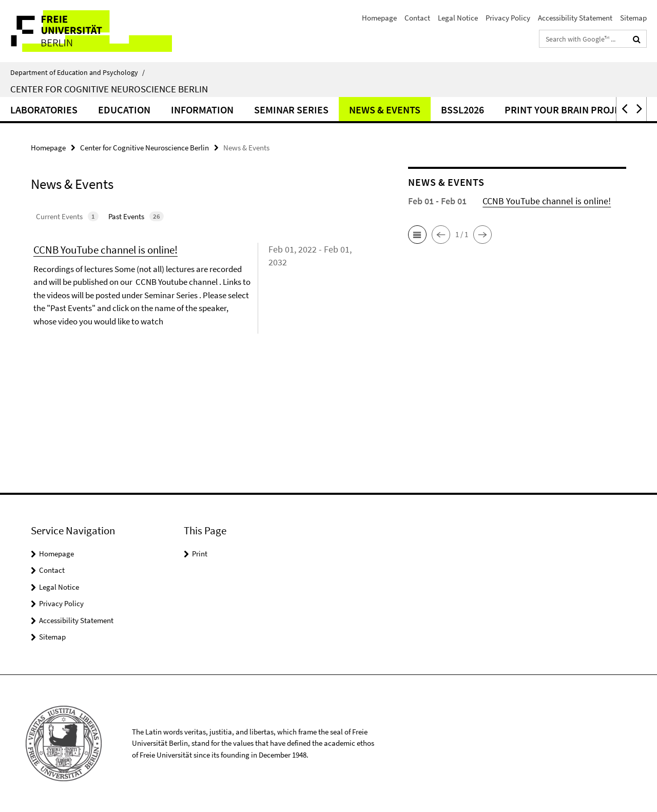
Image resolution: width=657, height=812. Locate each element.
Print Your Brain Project (568, 110)
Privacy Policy (508, 18)
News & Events (385, 110)
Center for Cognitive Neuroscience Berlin (109, 89)
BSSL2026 (462, 110)
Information (202, 110)
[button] (624, 109)
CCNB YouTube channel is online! (105, 250)
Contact (417, 18)
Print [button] (200, 554)
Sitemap (633, 18)
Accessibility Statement (575, 18)
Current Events (67, 216)
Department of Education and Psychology (78, 72)
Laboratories (44, 110)
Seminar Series (291, 110)
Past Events (136, 216)
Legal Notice (458, 18)
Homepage (379, 18)
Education (124, 110)
